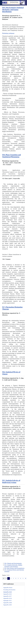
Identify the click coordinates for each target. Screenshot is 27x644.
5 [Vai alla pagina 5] (18, 578)
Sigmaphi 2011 (8, 601)
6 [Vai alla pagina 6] (21, 578)
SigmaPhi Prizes (8, 588)
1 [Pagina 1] (9, 578)
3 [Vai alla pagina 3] (13, 578)
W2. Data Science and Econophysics (14, 568)
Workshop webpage (8, 33)
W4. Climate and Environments (13, 563)
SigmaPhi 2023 (8, 594)
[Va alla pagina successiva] (23, 578)
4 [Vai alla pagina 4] (16, 578)
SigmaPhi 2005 (8, 605)
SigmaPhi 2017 (8, 596)
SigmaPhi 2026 (8, 592)
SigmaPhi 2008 (8, 603)
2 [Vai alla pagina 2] (11, 578)
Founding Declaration (9, 590)
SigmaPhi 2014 (8, 598)
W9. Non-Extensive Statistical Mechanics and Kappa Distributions (13, 10)
